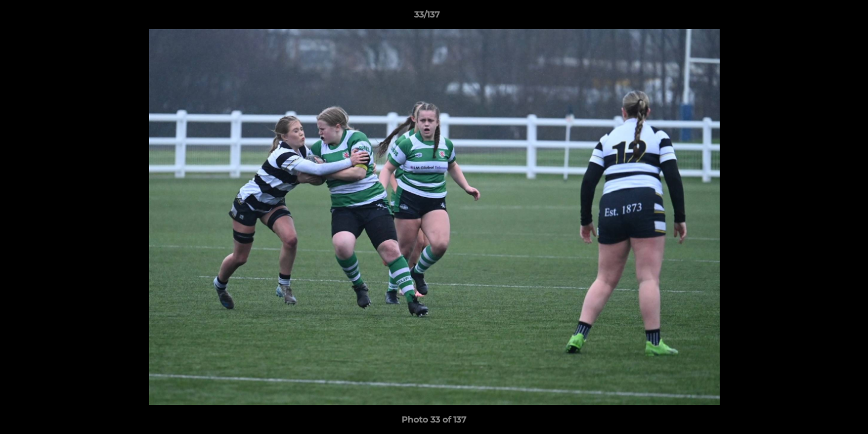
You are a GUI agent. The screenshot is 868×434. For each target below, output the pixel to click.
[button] (817, 17)
